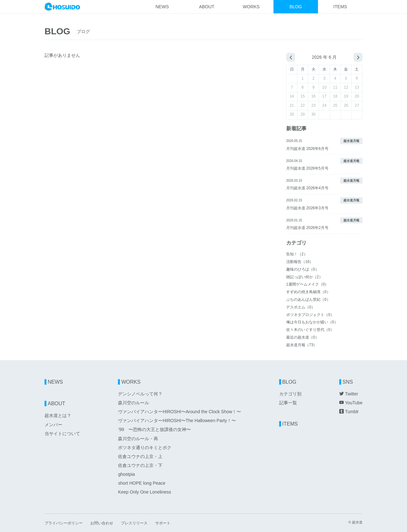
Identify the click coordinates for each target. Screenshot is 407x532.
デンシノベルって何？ (140, 394)
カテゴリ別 (290, 394)
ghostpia (126, 474)
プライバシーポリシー (64, 523)
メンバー (53, 425)
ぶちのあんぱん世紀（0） (308, 300)
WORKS (251, 7)
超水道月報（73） (302, 345)
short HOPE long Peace (142, 483)
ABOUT (207, 7)
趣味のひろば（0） (303, 269)
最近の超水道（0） (303, 337)
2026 (317, 57)
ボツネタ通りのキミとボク (145, 448)
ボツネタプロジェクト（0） (310, 315)
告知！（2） (297, 254)
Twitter (349, 394)
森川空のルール (134, 403)
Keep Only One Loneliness (145, 492)
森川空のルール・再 (138, 439)
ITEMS (340, 7)
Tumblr (349, 412)
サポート (163, 523)
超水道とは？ (58, 415)
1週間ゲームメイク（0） (307, 284)
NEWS (162, 7)
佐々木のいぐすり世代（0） (310, 330)
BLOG (296, 7)
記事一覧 (288, 403)
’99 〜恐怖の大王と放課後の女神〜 (154, 429)
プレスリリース (134, 523)
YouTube (351, 403)
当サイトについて (62, 434)
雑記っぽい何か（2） (304, 277)
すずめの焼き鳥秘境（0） (308, 292)
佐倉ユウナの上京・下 (140, 465)
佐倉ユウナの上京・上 (140, 456)
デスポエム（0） (301, 307)
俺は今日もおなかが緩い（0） (312, 322)
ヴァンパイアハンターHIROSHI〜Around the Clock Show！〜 (179, 412)
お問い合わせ (102, 523)
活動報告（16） (300, 262)
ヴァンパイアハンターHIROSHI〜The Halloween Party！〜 (177, 421)
